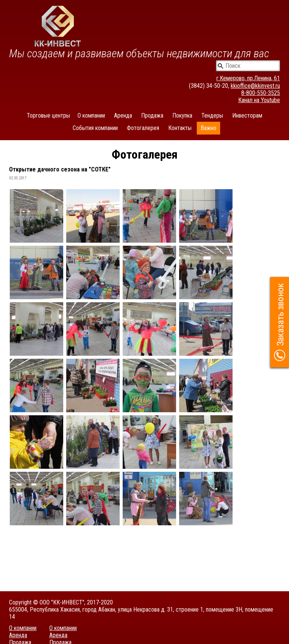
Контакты (180, 128)
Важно (208, 128)
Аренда (123, 115)
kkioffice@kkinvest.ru (255, 86)
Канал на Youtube (259, 100)
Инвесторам (247, 115)
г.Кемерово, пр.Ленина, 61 (248, 78)
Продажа (152, 115)
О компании (91, 115)
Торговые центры (48, 115)
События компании (95, 128)
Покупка (182, 115)
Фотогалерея (143, 128)
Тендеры (212, 115)
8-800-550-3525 (261, 93)
